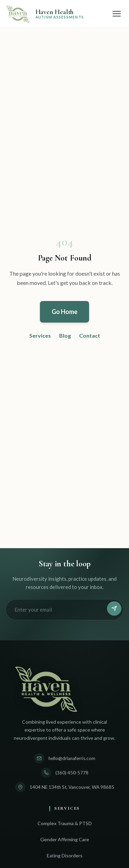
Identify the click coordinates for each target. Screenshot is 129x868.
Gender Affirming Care (65, 839)
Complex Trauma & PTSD (65, 823)
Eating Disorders (65, 855)
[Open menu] (117, 14)
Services (40, 335)
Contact (90, 335)
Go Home (64, 312)
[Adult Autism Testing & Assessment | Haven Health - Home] (45, 14)
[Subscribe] (114, 608)
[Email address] (57, 610)
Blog (65, 335)
